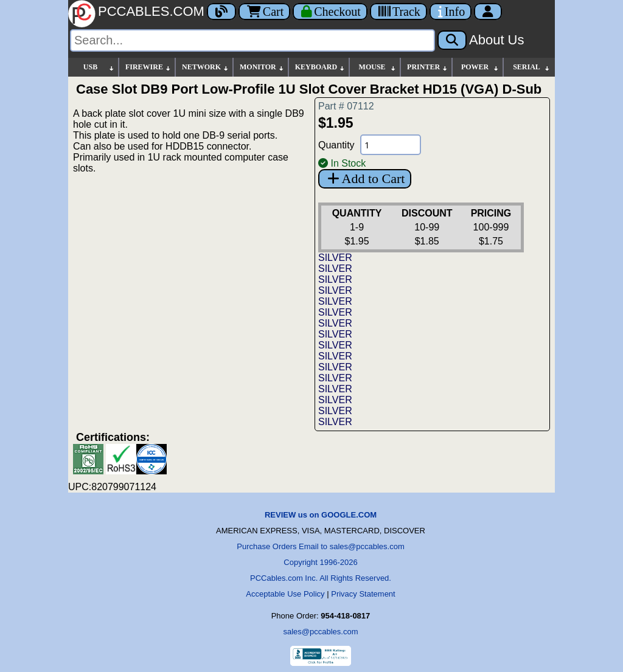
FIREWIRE (148, 67)
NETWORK (206, 67)
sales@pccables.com (320, 632)
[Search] (252, 40)
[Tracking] (399, 12)
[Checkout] (330, 12)
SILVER (335, 258)
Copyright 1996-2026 (320, 562)
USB (99, 67)
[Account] (488, 12)
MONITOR (262, 67)
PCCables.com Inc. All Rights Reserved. (321, 578)
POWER (480, 67)
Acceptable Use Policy (285, 594)
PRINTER (428, 67)
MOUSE (378, 67)
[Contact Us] (451, 12)
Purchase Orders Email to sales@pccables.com (320, 546)
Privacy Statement (363, 594)
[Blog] (221, 12)
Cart (264, 12)
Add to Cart (365, 178)
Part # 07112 (346, 106)
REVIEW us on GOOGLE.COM (321, 515)
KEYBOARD (320, 67)
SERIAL (532, 67)
